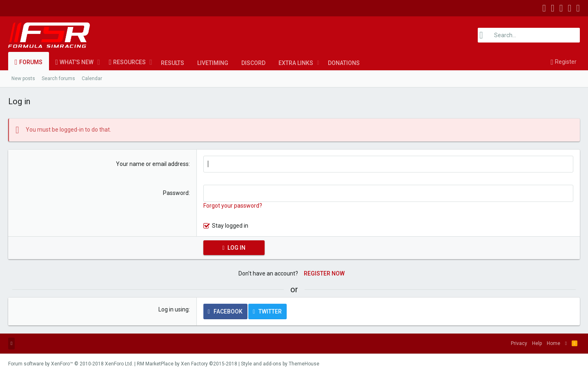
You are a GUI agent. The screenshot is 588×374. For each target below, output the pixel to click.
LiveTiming (213, 63)
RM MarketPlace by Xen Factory (187, 364)
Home (553, 343)
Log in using (174, 309)
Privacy (519, 343)
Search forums (58, 78)
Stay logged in (230, 226)
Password (176, 193)
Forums (31, 62)
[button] (99, 62)
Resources (129, 62)
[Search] (529, 35)
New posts (23, 78)
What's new (77, 62)
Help (537, 343)
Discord (253, 63)
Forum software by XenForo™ (71, 364)
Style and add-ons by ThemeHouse (280, 364)
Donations (344, 63)
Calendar (92, 78)
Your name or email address (152, 164)
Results (173, 63)
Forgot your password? (233, 206)
